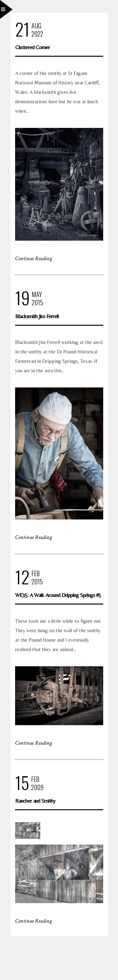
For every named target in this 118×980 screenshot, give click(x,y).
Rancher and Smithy (35, 801)
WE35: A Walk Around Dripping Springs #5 (58, 595)
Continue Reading (34, 258)
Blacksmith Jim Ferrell (37, 316)
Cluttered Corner (32, 47)
